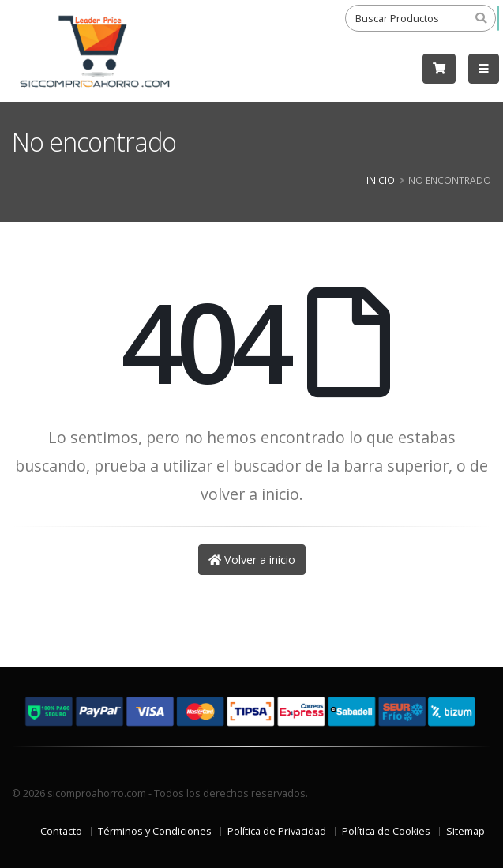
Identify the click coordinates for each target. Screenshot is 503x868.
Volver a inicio (252, 560)
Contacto (61, 831)
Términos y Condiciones (155, 831)
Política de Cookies (386, 831)
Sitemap (465, 831)
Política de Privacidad (277, 831)
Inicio (381, 180)
